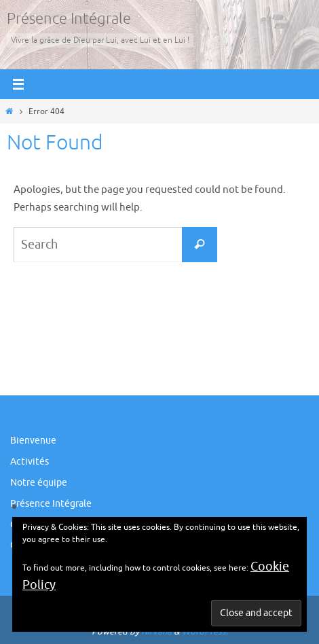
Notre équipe (39, 483)
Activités (30, 462)
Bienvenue (33, 441)
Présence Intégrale (69, 19)
